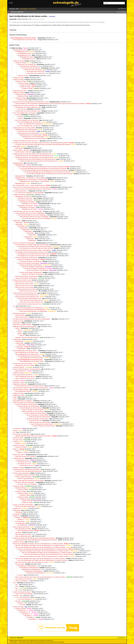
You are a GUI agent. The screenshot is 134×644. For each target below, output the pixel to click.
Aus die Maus (17, 429)
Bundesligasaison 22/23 (20, 50)
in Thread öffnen (122, 12)
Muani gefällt (17, 146)
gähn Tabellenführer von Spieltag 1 (23, 401)
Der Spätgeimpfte (20, 523)
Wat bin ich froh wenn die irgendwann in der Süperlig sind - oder (31, 102)
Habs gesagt (17, 510)
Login (119, 9)
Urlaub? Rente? (20, 315)
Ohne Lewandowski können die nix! (23, 375)
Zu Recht (18, 115)
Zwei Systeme (17, 323)
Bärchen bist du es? (21, 371)
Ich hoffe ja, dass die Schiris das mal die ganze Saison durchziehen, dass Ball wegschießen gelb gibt (41, 143)
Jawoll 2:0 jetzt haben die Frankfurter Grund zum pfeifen (28, 481)
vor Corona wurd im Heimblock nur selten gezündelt (29, 193)
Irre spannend (17, 514)
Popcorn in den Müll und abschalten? (23, 505)
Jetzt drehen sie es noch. (22, 460)
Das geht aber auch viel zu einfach (23, 364)
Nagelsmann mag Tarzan (20, 384)
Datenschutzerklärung (52, 642)
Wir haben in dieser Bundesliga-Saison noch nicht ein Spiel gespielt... (32, 319)
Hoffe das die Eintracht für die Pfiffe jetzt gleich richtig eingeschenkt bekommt (34, 538)
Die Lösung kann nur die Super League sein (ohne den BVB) (32, 245)
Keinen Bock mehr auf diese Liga (27, 64)
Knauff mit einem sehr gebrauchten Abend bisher (26, 469)
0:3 (14, 432)
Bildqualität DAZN (18, 163)
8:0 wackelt (16, 380)
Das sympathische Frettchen (21, 390)
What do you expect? (19, 455)
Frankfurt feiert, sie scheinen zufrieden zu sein (26, 106)
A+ (12, 3)
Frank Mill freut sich (19, 458)
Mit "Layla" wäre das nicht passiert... (25, 482)
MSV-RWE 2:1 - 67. (27, 614)
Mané (15, 397)
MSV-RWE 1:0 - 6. (23, 610)
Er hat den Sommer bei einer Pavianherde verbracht (30, 386)
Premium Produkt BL (19, 367)
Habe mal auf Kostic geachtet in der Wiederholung (29, 308)
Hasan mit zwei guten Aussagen (22, 592)
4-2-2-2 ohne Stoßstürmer (22, 597)
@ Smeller (42, 19)
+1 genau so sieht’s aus (35, 420)
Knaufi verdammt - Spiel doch (21, 150)
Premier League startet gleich (21, 473)
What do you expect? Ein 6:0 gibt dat (25, 456)
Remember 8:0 (17, 508)
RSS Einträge (13, 642)
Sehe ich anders (20, 564)
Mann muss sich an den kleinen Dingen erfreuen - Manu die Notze (31, 187)
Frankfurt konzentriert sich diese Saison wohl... (26, 141)
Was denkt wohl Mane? (20, 313)
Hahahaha (18, 532)
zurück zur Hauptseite (17, 12)
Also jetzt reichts (18, 440)
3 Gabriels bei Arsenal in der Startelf (25, 475)
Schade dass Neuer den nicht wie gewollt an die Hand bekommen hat (32, 154)
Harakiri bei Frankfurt (19, 445)
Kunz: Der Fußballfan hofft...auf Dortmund (25, 113)
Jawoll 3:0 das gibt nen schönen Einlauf (24, 403)
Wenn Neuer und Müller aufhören (22, 325)
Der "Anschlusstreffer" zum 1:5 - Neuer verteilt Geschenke (29, 185)
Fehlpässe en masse (19, 395)
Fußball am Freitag (16, 48)
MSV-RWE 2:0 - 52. (25, 612)
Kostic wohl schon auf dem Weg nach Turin (25, 293)
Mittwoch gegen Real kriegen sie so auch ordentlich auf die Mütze (33, 436)
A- (10, 3)
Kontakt (27, 642)
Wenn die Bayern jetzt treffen (21, 527)
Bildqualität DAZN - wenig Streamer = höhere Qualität (30, 178)
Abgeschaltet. (17, 221)
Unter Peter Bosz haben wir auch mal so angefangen (28, 211)
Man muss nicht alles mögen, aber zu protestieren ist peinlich (32, 562)
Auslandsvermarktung (19, 195)
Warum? (18, 328)
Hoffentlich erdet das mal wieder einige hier (25, 326)
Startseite (12, 9)
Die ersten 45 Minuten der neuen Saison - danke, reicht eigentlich (33, 250)
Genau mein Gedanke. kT (22, 581)
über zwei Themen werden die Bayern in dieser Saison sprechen (31, 388)
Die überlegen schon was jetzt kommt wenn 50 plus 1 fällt (31, 252)
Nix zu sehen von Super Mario (21, 434)
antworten (13, 30)
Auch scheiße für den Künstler (24, 579)
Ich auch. (20, 575)
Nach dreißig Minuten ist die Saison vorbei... (25, 40)
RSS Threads (21, 642)
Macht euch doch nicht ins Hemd (22, 280)
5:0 (14, 306)
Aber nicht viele (22, 109)
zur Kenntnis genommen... (20, 191)
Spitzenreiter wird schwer (20, 91)
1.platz (15, 399)
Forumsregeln (61, 642)
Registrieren (123, 9)
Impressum (32, 642)
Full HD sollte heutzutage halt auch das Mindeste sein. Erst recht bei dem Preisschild (41, 167)
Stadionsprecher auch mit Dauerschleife (24, 128)
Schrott (15, 430)
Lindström (16, 442)
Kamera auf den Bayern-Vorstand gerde (24, 243)
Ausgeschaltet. (17, 339)
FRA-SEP (16, 596)
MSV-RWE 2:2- (29, 616)
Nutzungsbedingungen (41, 642)
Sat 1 (15, 583)
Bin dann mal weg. (18, 438)
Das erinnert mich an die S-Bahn (27, 131)
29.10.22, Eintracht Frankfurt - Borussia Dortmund (27, 369)
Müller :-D (16, 449)
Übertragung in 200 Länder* (23, 196)
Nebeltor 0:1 (17, 516)
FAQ (17, 9)
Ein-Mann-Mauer (20, 521)
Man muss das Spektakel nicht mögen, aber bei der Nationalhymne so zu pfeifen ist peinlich (38, 544)
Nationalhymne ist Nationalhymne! (27, 566)
